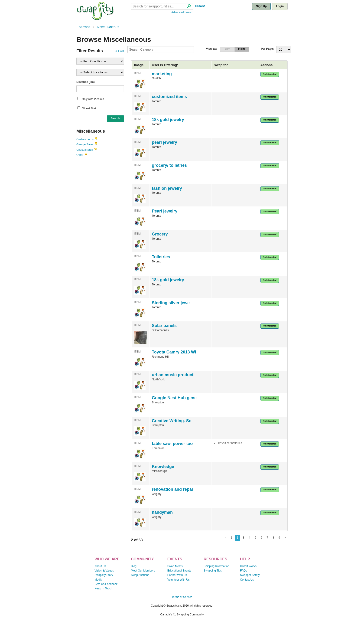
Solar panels (164, 326)
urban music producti (173, 375)
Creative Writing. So (172, 421)
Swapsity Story (104, 575)
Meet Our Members (143, 571)
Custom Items (85, 139)
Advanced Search (182, 12)
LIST (227, 49)
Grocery (160, 234)
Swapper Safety (250, 575)
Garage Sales (85, 144)
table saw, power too (172, 444)
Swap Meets (175, 566)
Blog (134, 566)
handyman (162, 512)
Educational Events (179, 571)
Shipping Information (216, 566)
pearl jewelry (164, 142)
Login (280, 6)
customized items (169, 97)
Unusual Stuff (85, 150)
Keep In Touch (103, 588)
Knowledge (163, 467)
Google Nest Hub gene (174, 398)
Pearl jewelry (165, 211)
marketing (162, 74)
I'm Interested (270, 74)
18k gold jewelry (168, 120)
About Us (100, 566)
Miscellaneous (108, 27)
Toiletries (161, 257)
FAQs (244, 571)
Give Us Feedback (106, 584)
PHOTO (242, 49)
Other (80, 155)
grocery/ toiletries (169, 165)
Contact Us (247, 580)
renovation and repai (172, 489)
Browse (200, 6)
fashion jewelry (167, 188)
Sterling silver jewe (171, 303)
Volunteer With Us (179, 580)
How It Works (248, 566)
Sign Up (261, 6)
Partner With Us (177, 575)
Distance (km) (86, 82)
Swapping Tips (213, 571)
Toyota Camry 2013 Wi (174, 352)
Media (98, 580)
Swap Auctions (140, 575)
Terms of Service (182, 597)
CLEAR (119, 51)
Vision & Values (104, 571)
